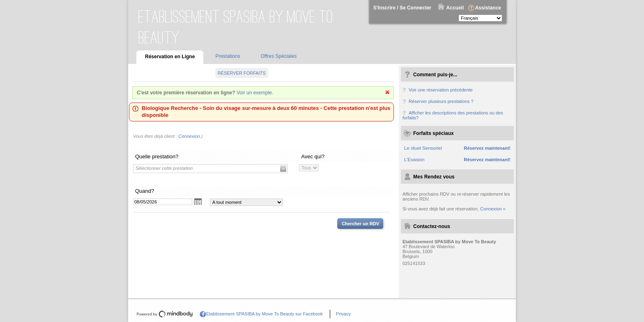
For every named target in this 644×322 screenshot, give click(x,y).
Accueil (455, 8)
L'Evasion (414, 160)
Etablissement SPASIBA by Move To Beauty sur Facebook (264, 314)
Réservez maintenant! (487, 148)
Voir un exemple (254, 93)
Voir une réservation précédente (441, 90)
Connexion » (493, 209)
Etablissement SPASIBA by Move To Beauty (236, 27)
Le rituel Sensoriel (423, 148)
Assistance (488, 8)
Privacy (343, 314)
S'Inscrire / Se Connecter (402, 8)
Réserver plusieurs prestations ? (441, 101)
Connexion (189, 136)
